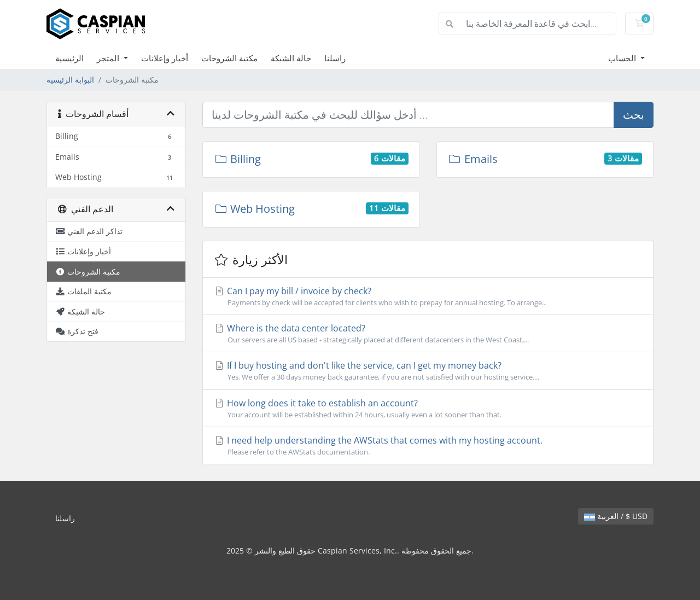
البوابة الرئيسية (70, 80)
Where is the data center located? (428, 334)
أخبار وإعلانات (165, 58)
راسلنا (335, 58)
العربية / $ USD (616, 516)
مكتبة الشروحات (229, 58)
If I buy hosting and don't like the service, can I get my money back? (428, 371)
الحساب (623, 58)
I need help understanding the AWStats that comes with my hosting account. (428, 446)
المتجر (109, 58)
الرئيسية (69, 58)
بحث (634, 115)
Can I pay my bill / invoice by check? (428, 296)
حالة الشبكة (291, 58)
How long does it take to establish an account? (428, 409)
